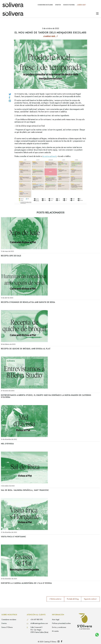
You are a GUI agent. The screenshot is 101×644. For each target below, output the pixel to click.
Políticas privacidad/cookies (61, 623)
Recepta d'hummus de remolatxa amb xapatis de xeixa (28, 302)
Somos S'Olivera (7, 627)
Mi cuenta (55, 631)
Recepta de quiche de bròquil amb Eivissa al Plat (26, 349)
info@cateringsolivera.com (39, 623)
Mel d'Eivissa (7, 444)
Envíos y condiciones (59, 627)
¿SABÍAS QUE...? (50, 36)
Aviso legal (56, 620)
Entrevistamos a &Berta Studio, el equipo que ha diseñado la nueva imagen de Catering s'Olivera (46, 396)
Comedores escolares (9, 620)
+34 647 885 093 (37, 620)
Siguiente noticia (90, 599)
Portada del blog (73, 599)
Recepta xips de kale (11, 256)
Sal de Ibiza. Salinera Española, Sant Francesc (25, 490)
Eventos (4, 623)
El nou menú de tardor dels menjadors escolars (50, 32)
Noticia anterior (55, 599)
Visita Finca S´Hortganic (14, 537)
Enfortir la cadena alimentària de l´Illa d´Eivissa (26, 583)
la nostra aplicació (50, 156)
